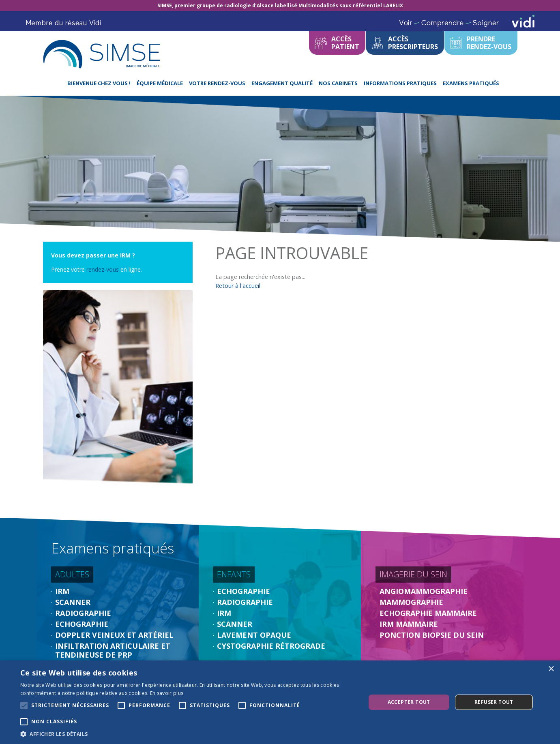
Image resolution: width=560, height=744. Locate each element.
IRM (62, 591)
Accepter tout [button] (409, 702)
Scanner (73, 602)
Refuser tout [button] (494, 702)
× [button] (551, 669)
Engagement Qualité (282, 83)
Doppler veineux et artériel (114, 635)
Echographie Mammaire (428, 613)
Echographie (82, 624)
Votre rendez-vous (217, 83)
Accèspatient (345, 43)
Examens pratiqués (471, 83)
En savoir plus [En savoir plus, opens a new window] (167, 693)
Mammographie (411, 602)
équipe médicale (160, 83)
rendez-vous (103, 269)
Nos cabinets (338, 83)
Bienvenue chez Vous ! (99, 83)
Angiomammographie (424, 591)
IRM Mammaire (409, 624)
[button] (188, 734)
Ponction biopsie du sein (432, 635)
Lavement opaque (254, 635)
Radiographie (83, 613)
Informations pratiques (400, 83)
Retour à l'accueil (238, 286)
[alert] (280, 702)
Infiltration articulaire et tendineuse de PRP (113, 650)
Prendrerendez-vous (489, 43)
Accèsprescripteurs (413, 43)
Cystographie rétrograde (271, 646)
